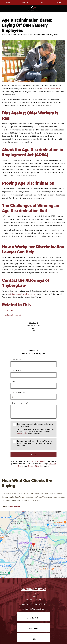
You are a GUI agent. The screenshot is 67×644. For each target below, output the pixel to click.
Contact (58, 2)
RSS (34, 331)
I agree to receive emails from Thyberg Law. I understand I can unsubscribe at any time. (34, 443)
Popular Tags (33, 323)
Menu (8, 2)
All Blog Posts (9, 310)
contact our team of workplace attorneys (22, 294)
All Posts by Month (34, 325)
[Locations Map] (33, 544)
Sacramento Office (33, 589)
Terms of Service (36, 466)
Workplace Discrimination (14, 315)
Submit (33, 454)
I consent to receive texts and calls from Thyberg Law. (36, 429)
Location (25, 2)
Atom (34, 328)
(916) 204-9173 (38, 462)
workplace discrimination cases (51, 88)
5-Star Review (14, 507)
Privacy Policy (22, 433)
